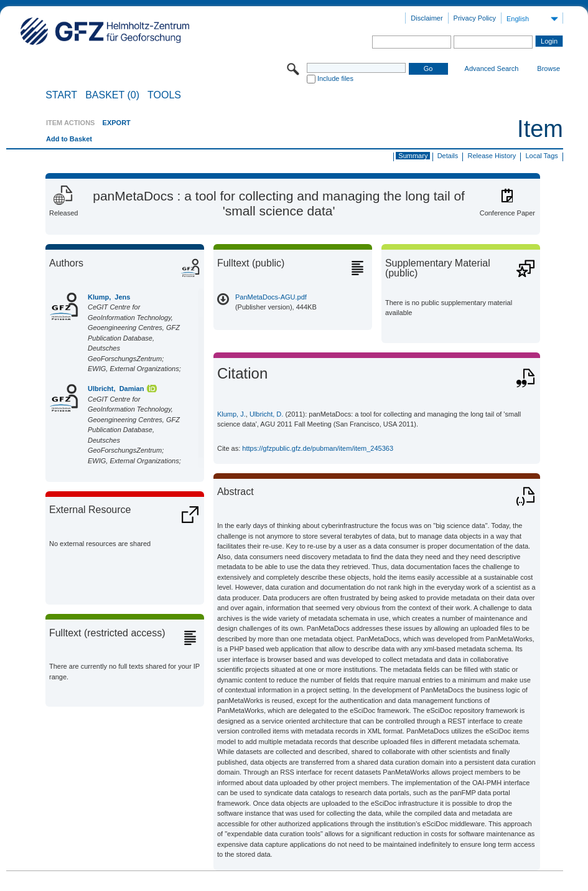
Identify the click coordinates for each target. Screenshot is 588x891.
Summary (413, 156)
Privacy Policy (475, 18)
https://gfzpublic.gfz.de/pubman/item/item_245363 (318, 448)
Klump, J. (231, 414)
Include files (335, 78)
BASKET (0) (112, 95)
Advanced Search (492, 68)
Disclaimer (427, 18)
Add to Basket (69, 139)
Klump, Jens (109, 297)
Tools (164, 95)
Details (448, 156)
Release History (492, 156)
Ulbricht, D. (266, 414)
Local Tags (541, 156)
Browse (548, 68)
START (61, 95)
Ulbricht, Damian (116, 389)
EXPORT (117, 123)
